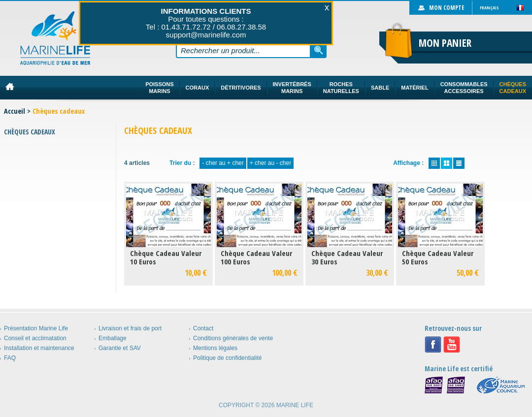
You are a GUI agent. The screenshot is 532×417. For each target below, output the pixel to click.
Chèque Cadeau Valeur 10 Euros (166, 257)
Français (489, 8)
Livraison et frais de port (130, 328)
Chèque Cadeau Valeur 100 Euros (256, 257)
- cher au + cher (223, 163)
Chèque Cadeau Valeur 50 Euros (438, 257)
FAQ (10, 358)
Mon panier (445, 43)
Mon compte (447, 8)
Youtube (452, 345)
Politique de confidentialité (227, 358)
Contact (203, 328)
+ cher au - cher (270, 163)
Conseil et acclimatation (35, 338)
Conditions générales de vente (233, 338)
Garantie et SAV (120, 348)
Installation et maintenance (39, 348)
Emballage (113, 338)
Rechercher (319, 50)
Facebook (433, 345)
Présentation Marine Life (36, 328)
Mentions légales (215, 348)
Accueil (15, 111)
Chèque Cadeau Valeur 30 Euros (347, 257)
